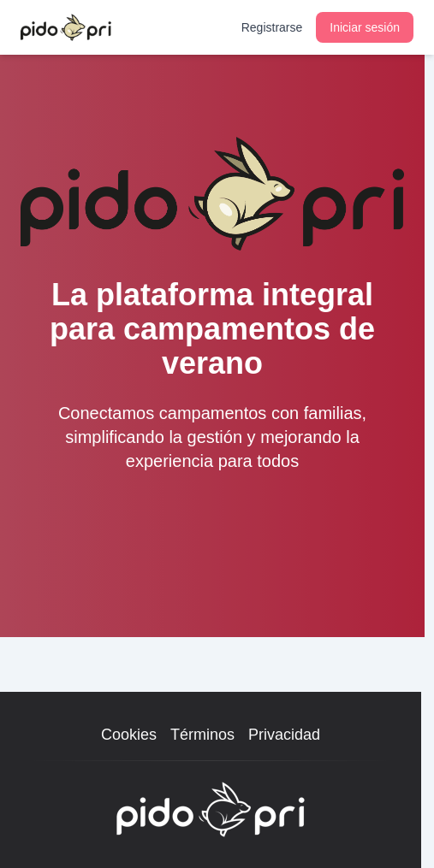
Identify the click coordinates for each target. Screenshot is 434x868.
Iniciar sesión (365, 27)
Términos (202, 735)
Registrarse (272, 27)
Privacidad (284, 735)
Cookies (129, 735)
